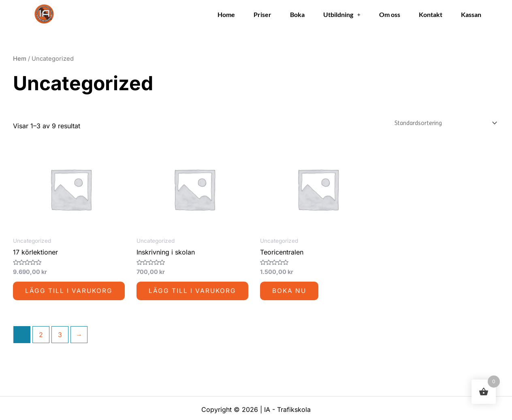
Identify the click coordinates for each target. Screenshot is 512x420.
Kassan (471, 14)
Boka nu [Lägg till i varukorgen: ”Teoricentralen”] (290, 292)
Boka (297, 14)
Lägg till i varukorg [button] (70, 292)
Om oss (390, 14)
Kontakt (431, 14)
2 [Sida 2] (41, 336)
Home (226, 14)
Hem (20, 59)
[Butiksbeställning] (441, 123)
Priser (262, 14)
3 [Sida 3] (60, 336)
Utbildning (342, 14)
